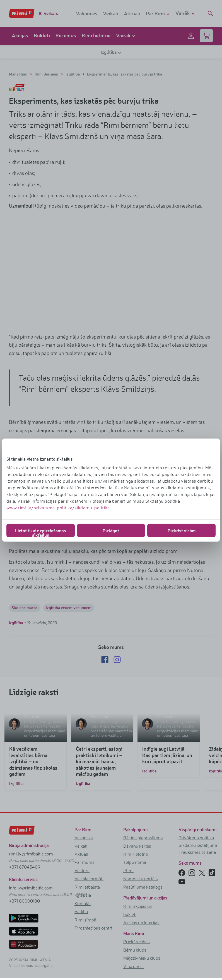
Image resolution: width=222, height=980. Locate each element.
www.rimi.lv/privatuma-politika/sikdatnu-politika (58, 508)
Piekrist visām (182, 530)
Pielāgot (111, 530)
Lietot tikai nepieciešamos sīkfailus (41, 532)
